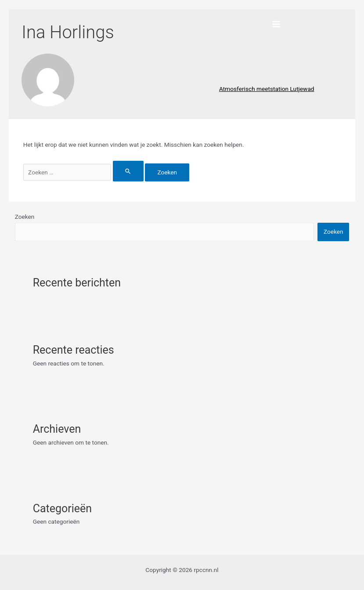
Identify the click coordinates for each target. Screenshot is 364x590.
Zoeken (25, 217)
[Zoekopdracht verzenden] (128, 171)
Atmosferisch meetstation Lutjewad (267, 89)
